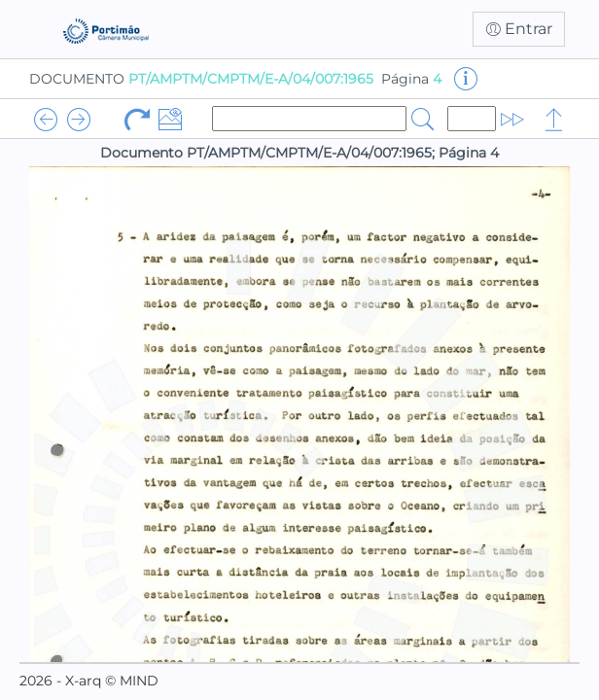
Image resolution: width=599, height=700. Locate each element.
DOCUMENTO (201, 79)
